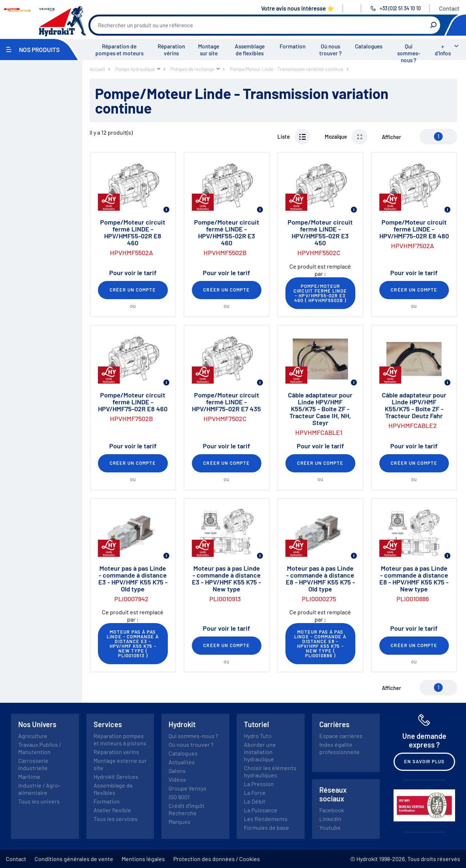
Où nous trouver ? (330, 50)
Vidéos (177, 779)
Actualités (182, 762)
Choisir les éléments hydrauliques (270, 771)
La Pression (259, 784)
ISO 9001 (179, 797)
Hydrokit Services (116, 776)
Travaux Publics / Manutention (40, 748)
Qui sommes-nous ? (409, 53)
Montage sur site (209, 50)
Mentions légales (143, 859)
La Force (255, 792)
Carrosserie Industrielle (33, 764)
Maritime (29, 776)
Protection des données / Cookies (217, 859)
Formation (293, 46)
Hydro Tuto (258, 736)
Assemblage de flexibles (250, 50)
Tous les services (116, 819)
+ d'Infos (443, 50)
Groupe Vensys (187, 788)
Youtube (330, 827)
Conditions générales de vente (74, 859)
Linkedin (330, 819)
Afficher (392, 137)
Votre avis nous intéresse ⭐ (298, 8)
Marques (179, 822)
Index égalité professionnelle (339, 748)
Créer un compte (133, 290)
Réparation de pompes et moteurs (119, 50)
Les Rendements (266, 819)
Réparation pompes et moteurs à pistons (120, 739)
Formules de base (266, 827)
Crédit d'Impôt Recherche (187, 809)
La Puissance (261, 810)
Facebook (332, 810)
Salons (177, 771)
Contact (449, 8)
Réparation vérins (171, 50)
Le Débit (255, 801)
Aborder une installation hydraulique (260, 752)
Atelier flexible (112, 810)
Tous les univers (39, 801)
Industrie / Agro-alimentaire (39, 789)
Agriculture (33, 736)
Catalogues (369, 46)
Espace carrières (341, 736)
